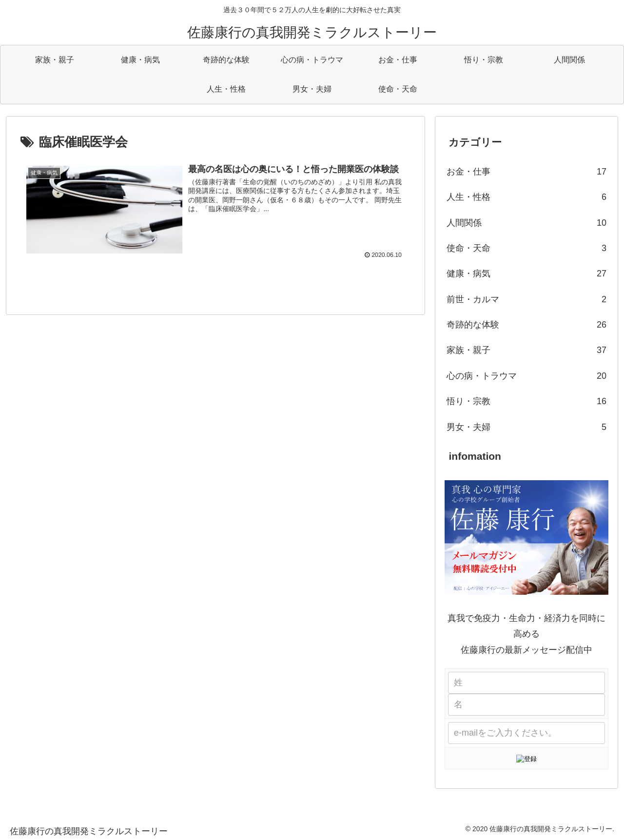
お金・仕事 (526, 172)
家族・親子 (526, 350)
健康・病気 (526, 273)
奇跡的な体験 (526, 325)
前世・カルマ (526, 299)
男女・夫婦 (526, 427)
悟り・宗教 (526, 401)
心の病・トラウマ (526, 376)
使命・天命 (526, 248)
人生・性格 (526, 197)
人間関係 (526, 223)
